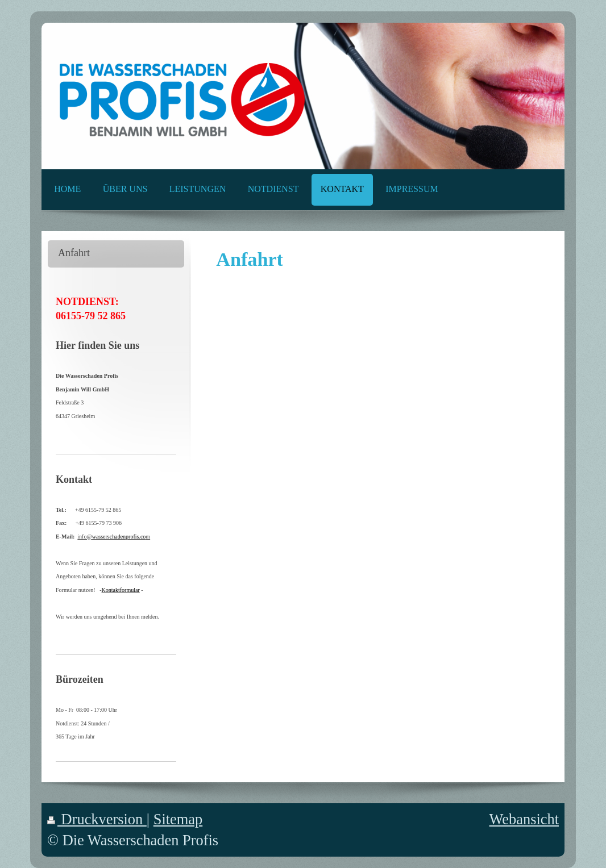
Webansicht (524, 819)
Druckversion (97, 819)
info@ (111, 537)
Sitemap (178, 819)
